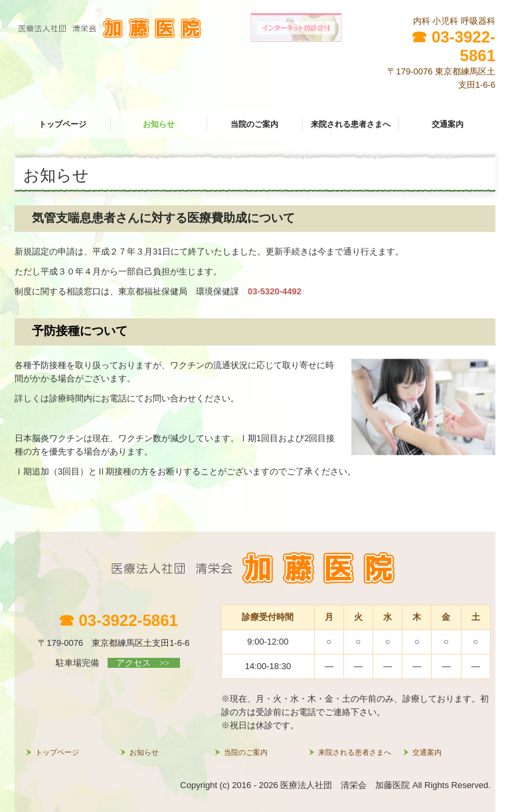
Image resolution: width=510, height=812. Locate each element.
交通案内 (448, 124)
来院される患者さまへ (351, 124)
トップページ (62, 124)
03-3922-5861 (464, 46)
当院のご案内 (254, 124)
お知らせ (159, 124)
